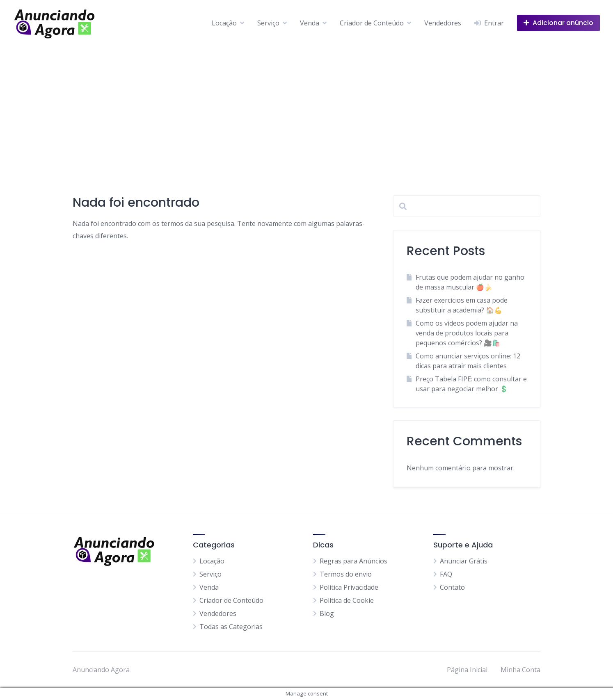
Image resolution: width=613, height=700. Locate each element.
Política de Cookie (347, 600)
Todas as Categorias (231, 627)
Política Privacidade (349, 587)
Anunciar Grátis (464, 561)
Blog (327, 613)
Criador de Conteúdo (372, 23)
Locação (224, 23)
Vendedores (443, 23)
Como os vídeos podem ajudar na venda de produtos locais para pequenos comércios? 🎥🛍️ (467, 333)
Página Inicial (467, 670)
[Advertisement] (306, 107)
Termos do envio (346, 574)
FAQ (446, 574)
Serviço (268, 23)
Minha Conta (520, 670)
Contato (452, 587)
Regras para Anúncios (353, 561)
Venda (310, 23)
